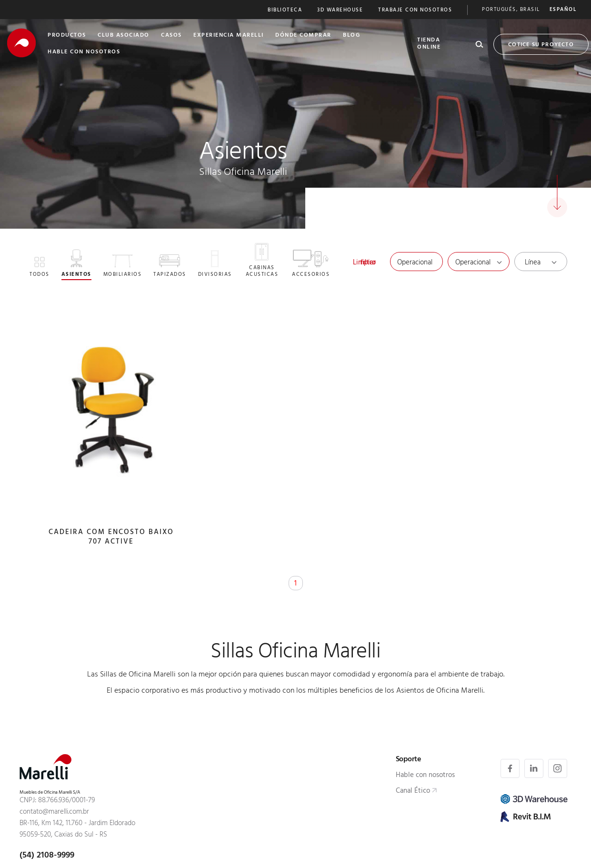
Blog (351, 36)
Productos (67, 36)
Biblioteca (285, 11)
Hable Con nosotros (84, 52)
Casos (171, 36)
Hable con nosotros (425, 777)
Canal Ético (413, 792)
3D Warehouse (340, 11)
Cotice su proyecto (541, 45)
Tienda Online (429, 44)
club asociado (124, 36)
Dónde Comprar (303, 36)
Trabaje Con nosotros (415, 11)
